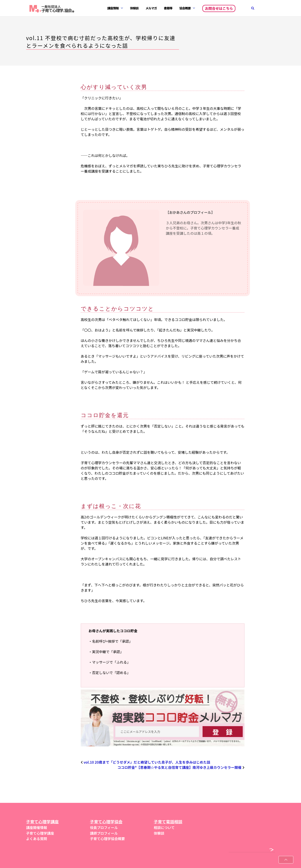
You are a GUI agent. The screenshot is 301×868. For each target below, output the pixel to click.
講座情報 (113, 8)
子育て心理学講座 (40, 833)
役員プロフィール (104, 827)
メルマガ (151, 8)
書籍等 (168, 8)
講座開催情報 (37, 827)
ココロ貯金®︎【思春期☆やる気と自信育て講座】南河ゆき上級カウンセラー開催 (179, 767)
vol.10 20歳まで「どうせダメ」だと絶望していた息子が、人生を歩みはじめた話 (147, 762)
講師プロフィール (104, 833)
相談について (164, 827)
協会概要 (185, 8)
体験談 (134, 8)
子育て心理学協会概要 (107, 839)
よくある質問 (37, 839)
